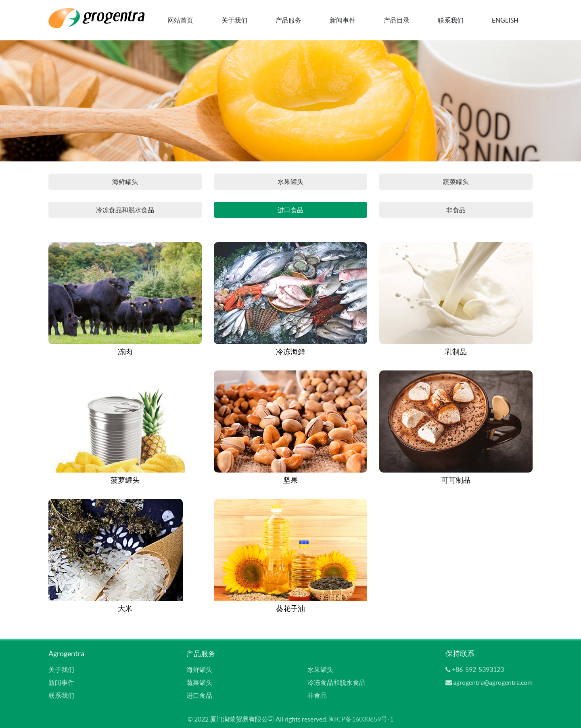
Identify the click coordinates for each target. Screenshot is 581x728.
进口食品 (290, 210)
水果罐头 (290, 182)
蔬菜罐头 (456, 182)
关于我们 (234, 20)
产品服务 (288, 20)
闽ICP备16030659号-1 (361, 719)
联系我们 (451, 20)
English (505, 20)
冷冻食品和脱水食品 (125, 210)
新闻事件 (343, 20)
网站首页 (180, 20)
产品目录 (397, 20)
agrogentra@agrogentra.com (493, 682)
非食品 (456, 210)
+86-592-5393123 (478, 669)
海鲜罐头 (125, 182)
